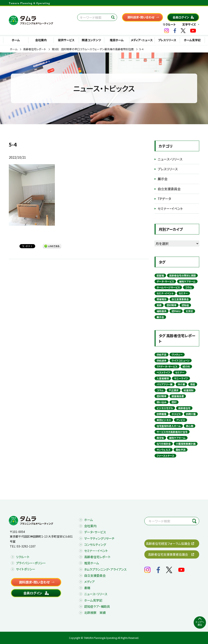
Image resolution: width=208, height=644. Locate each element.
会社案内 (41, 40)
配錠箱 (160, 275)
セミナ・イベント (165, 293)
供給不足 (162, 354)
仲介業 (181, 384)
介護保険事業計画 (186, 444)
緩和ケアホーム (187, 281)
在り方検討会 (164, 444)
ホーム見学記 (192, 40)
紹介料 (186, 366)
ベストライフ (163, 372)
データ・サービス (165, 281)
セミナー (183, 293)
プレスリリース (167, 40)
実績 (159, 305)
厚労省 (160, 438)
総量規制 (189, 390)
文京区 (189, 311)
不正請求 (174, 390)
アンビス (181, 420)
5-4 (141, 49)
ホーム (16, 40)
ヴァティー (177, 354)
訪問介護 (191, 414)
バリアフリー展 (165, 384)
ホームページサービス (168, 287)
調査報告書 (178, 396)
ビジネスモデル (165, 408)
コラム (189, 287)
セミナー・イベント (170, 208)
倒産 (193, 384)
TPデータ (164, 199)
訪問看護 (162, 414)
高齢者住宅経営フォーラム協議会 (168, 543)
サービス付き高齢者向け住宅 (172, 432)
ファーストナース (165, 456)
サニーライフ (181, 378)
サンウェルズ (164, 450)
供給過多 (162, 360)
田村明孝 (172, 305)
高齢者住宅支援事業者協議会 (168, 554)
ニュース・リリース (170, 159)
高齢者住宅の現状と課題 (182, 275)
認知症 (185, 305)
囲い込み (162, 402)
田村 (174, 402)
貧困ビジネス (164, 420)
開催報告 (162, 299)
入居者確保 (163, 378)
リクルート (169, 24)
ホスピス (176, 414)
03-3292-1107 (26, 546)
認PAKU (176, 311)
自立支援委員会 (169, 189)
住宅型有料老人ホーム (169, 426)
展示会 (163, 179)
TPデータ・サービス (167, 366)
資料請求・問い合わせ (141, 17)
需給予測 (181, 450)
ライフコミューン (181, 360)
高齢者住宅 (184, 408)
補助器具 (162, 311)
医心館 (190, 426)
